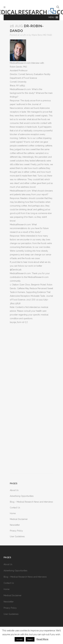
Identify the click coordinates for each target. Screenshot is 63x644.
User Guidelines (17, 536)
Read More (42, 639)
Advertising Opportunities (22, 496)
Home (13, 513)
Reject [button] (30, 639)
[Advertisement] (32, 399)
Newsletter (15, 525)
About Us (14, 490)
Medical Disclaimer (19, 519)
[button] (51, 17)
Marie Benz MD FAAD (42, 35)
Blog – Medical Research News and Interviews (31, 502)
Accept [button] (19, 639)
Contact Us (15, 508)
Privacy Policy (16, 531)
